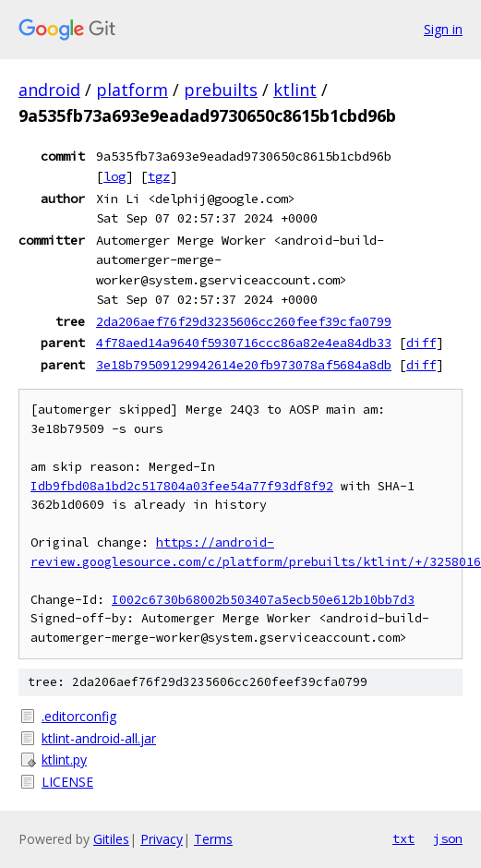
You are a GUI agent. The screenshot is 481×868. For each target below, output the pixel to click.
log (114, 176)
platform (132, 90)
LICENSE (67, 782)
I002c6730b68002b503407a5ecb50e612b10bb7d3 (263, 600)
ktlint (295, 90)
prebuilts (221, 90)
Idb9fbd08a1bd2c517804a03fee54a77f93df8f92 (182, 486)
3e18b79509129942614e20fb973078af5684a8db (244, 365)
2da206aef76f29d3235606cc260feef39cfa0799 (244, 321)
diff (421, 343)
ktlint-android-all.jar (99, 738)
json (448, 838)
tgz (159, 176)
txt (403, 838)
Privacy (162, 839)
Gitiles (111, 839)
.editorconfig (79, 716)
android (49, 90)
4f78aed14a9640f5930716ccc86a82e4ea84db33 (244, 343)
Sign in (443, 29)
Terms (213, 839)
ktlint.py (64, 759)
